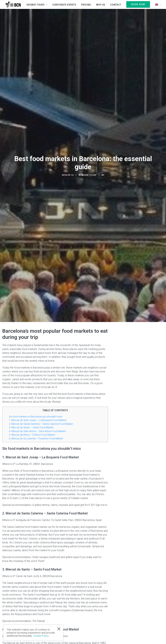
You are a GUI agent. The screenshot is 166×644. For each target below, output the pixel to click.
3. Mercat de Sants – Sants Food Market (31, 427)
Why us (101, 5)
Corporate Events (64, 5)
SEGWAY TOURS (37, 5)
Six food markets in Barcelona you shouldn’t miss (36, 417)
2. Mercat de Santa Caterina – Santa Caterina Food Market (41, 424)
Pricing (86, 5)
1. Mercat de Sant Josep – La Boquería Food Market (38, 420)
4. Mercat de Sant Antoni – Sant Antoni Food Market (37, 431)
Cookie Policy (41, 636)
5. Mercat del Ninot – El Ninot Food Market (32, 435)
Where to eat (89, 175)
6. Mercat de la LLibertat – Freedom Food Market (36, 439)
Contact (116, 5)
